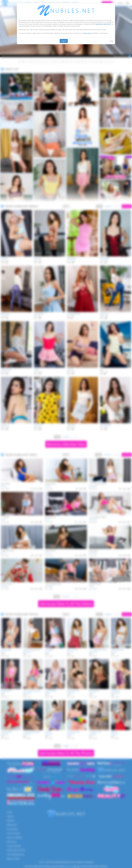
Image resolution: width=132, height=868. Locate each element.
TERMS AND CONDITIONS (103, 24)
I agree (64, 41)
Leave (112, 41)
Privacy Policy (87, 33)
